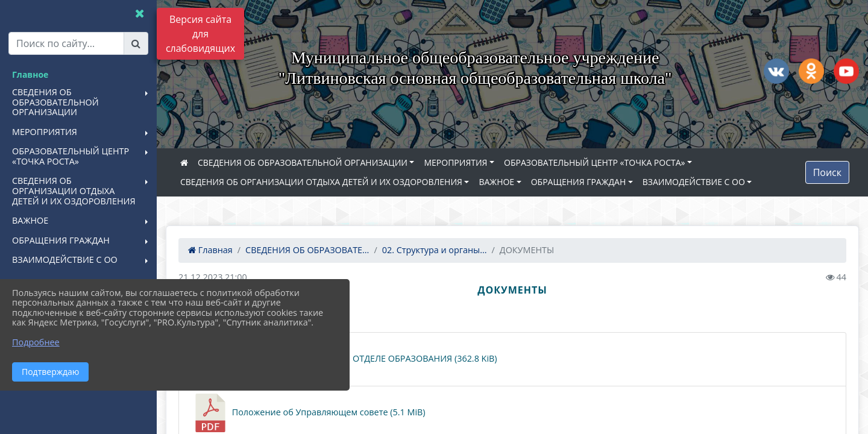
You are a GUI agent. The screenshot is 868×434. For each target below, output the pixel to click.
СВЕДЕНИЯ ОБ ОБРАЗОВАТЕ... (307, 250)
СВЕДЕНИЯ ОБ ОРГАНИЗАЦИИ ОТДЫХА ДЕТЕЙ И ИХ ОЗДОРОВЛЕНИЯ (321, 182)
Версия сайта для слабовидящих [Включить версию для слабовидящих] (200, 34)
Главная (210, 250)
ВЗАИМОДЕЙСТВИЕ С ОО (694, 182)
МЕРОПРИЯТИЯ (455, 162)
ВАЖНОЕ (496, 182)
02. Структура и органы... (435, 250)
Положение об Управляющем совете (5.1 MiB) (308, 413)
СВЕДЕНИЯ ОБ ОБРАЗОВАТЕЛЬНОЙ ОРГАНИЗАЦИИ (303, 162)
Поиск (827, 172)
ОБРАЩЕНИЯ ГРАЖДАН (579, 182)
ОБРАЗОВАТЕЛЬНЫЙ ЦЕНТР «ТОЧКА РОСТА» (594, 162)
